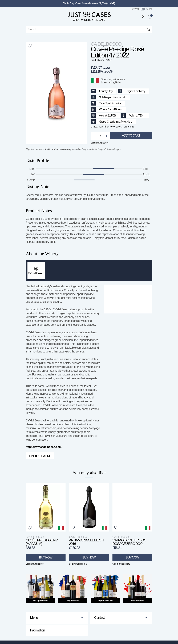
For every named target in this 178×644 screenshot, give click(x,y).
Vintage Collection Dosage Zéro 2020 (129, 540)
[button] (28, 17)
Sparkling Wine (110, 79)
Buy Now (46, 557)
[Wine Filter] (143, 17)
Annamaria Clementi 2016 (86, 540)
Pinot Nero (126, 122)
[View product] (46, 507)
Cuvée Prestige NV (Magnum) (42, 540)
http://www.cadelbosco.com (44, 447)
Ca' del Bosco (106, 44)
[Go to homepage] (89, 16)
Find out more (40, 456)
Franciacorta (119, 97)
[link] (150, 17)
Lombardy (107, 82)
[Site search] (89, 29)
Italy (118, 82)
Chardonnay (113, 122)
